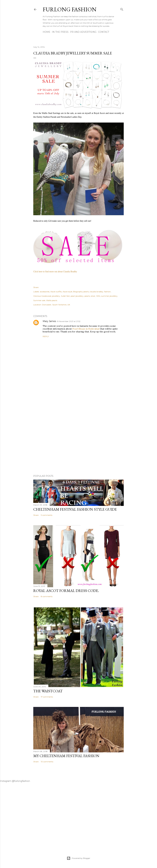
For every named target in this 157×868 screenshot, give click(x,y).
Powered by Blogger (78, 858)
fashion (107, 292)
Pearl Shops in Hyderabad (86, 329)
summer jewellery (109, 296)
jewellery (56, 296)
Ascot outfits (56, 292)
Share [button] (36, 287)
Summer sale (39, 300)
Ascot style (67, 292)
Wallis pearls (52, 300)
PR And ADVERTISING (83, 32)
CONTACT (104, 32)
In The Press (60, 32)
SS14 (98, 296)
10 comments (47, 762)
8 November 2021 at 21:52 (69, 321)
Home (46, 32)
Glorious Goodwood (42, 296)
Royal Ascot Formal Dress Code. (66, 591)
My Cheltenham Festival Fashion (66, 756)
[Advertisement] (78, 445)
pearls (87, 296)
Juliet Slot (65, 296)
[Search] (122, 9)
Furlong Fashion (70, 9)
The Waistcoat (48, 691)
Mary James (49, 321)
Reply (46, 336)
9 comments (47, 515)
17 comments (47, 697)
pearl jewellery (77, 296)
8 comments (47, 596)
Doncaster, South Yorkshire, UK (56, 305)
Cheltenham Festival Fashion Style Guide (75, 509)
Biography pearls (81, 292)
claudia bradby (96, 292)
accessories (45, 292)
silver (93, 296)
